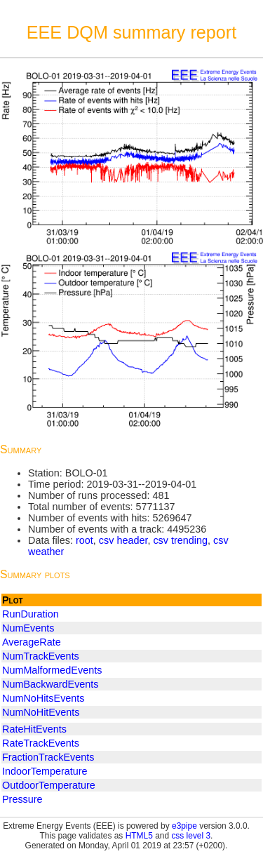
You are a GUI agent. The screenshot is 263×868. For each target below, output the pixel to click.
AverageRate (32, 642)
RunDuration (31, 614)
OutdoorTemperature (49, 785)
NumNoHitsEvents (43, 698)
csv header (123, 540)
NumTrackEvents (41, 656)
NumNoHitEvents (41, 712)
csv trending (180, 540)
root (85, 540)
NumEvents (28, 628)
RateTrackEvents (41, 743)
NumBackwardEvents (50, 684)
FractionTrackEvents (48, 757)
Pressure (22, 799)
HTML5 (139, 836)
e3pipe (184, 826)
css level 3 (191, 836)
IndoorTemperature (45, 771)
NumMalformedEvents (52, 670)
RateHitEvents (34, 729)
